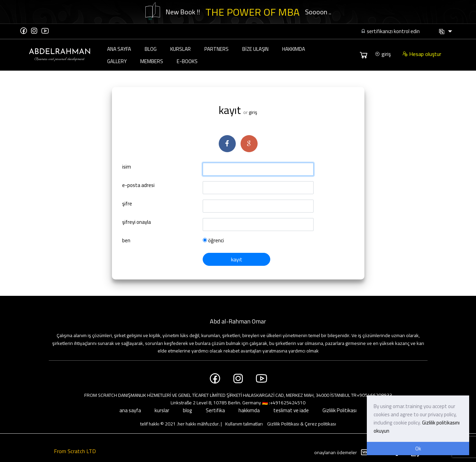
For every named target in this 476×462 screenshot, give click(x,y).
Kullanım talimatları (244, 424)
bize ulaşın (255, 49)
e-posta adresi (138, 186)
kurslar (181, 49)
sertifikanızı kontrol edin (390, 31)
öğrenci (213, 241)
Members (152, 61)
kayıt (237, 259)
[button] (445, 32)
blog (151, 49)
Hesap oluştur (422, 54)
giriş (383, 54)
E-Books (187, 61)
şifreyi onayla (136, 222)
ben (126, 241)
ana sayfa (119, 49)
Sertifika (215, 410)
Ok (418, 449)
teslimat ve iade (291, 410)
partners (217, 49)
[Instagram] (34, 31)
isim (127, 167)
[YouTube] (45, 31)
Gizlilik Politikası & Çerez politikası (302, 424)
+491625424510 (288, 403)
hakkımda (294, 49)
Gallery (117, 61)
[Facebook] (24, 31)
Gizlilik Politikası (340, 410)
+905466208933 (374, 395)
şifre (127, 204)
